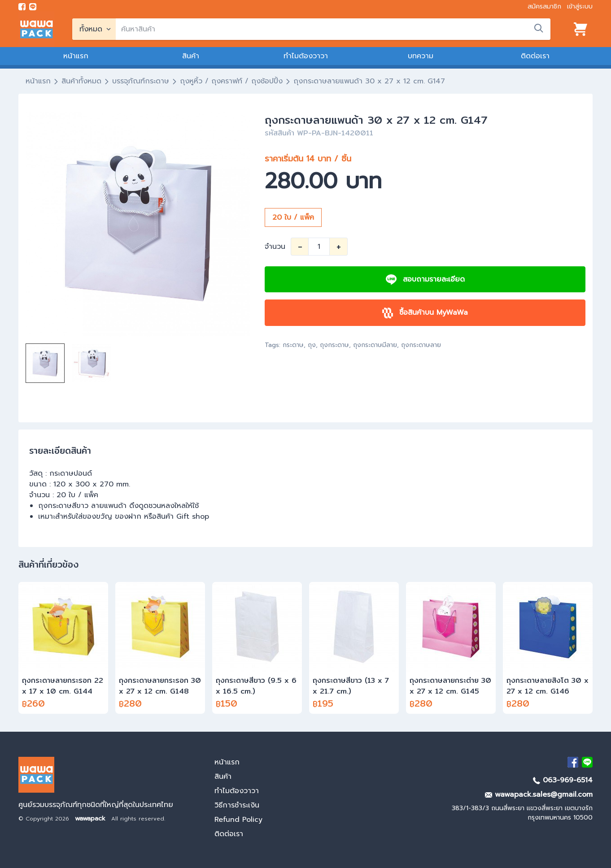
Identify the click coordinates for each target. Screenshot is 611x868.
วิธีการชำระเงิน (237, 805)
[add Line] (587, 762)
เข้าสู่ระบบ (580, 7)
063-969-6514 (563, 780)
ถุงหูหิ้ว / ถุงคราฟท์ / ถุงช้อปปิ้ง (231, 81)
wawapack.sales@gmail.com (539, 794)
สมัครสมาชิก (544, 7)
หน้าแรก (76, 56)
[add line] (33, 7)
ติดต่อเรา (535, 56)
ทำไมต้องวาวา (306, 56)
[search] (333, 29)
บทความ (421, 56)
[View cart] (580, 29)
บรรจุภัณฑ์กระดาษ (141, 81)
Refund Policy (238, 820)
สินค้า (191, 56)
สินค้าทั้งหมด (81, 81)
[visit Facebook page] (22, 7)
